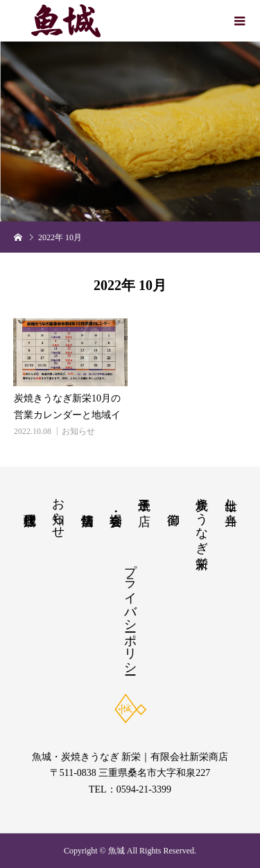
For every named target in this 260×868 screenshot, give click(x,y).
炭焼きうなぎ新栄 (202, 518)
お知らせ (78, 431)
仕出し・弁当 (231, 497)
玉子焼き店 (144, 497)
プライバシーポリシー (130, 612)
